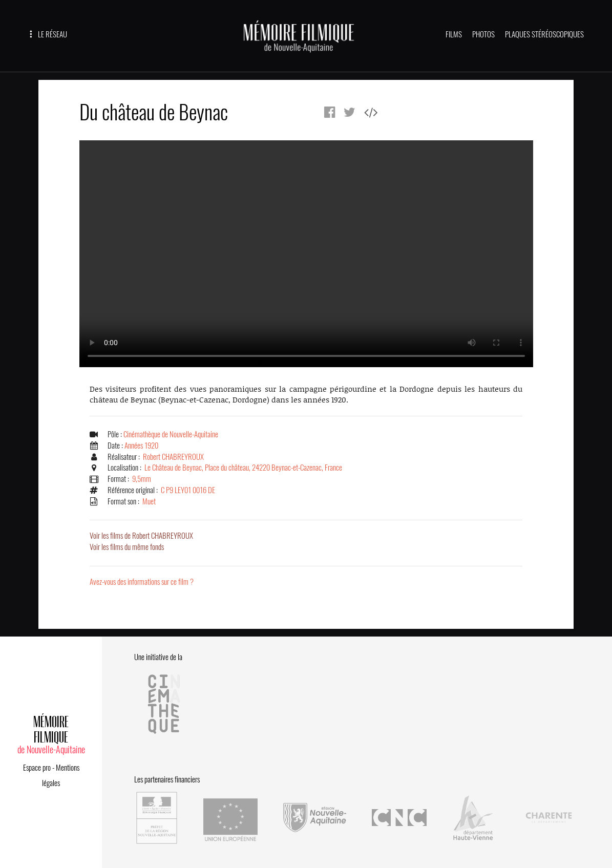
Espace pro (37, 768)
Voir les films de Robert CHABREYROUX (141, 536)
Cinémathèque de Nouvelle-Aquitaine (171, 434)
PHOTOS (483, 34)
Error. (306, 254)
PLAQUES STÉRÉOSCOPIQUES (544, 34)
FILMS (454, 34)
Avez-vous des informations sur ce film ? (142, 582)
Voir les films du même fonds (127, 547)
